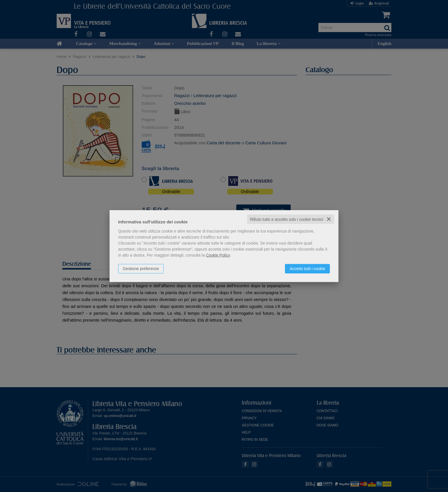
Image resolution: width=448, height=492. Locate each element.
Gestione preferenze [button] (141, 268)
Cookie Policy (218, 255)
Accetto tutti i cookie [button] (307, 268)
